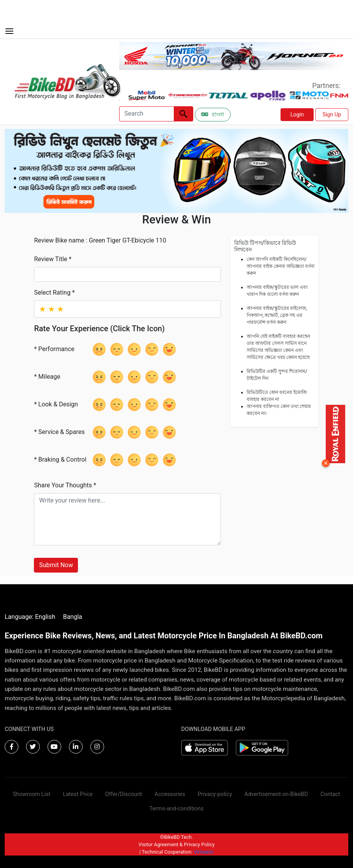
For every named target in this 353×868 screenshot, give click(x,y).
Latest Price (78, 794)
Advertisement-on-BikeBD (276, 794)
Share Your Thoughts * (65, 485)
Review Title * (53, 259)
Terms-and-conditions (176, 809)
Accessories (170, 794)
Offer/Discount (124, 794)
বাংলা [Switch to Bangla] (213, 114)
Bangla (73, 617)
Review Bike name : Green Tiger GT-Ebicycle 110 (100, 240)
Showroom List (32, 794)
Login (297, 114)
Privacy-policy (215, 794)
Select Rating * (54, 293)
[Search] (146, 114)
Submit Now (56, 565)
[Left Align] (184, 114)
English (45, 617)
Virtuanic (204, 852)
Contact (330, 794)
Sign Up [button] (332, 114)
